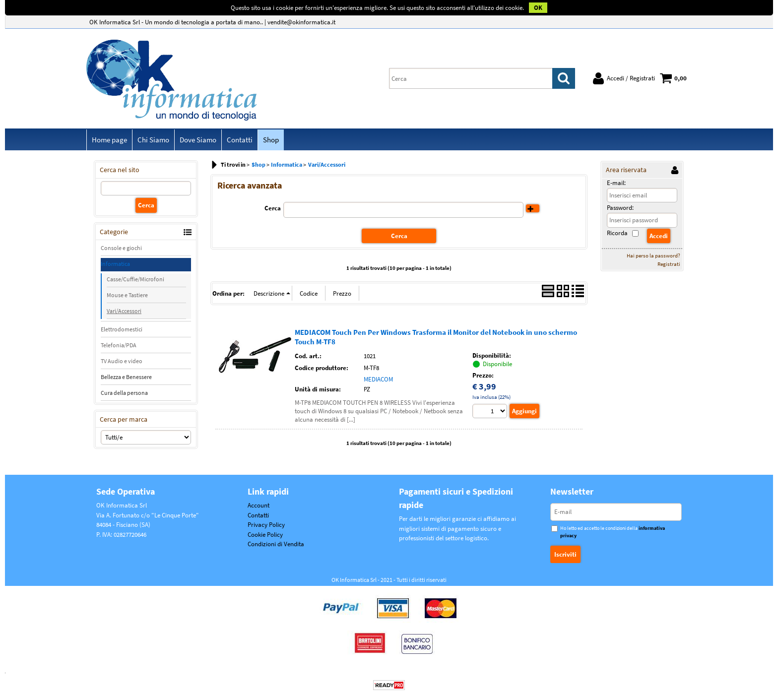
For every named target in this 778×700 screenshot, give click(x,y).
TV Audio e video (122, 361)
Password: (620, 208)
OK (538, 8)
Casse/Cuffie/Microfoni (135, 279)
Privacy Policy (266, 525)
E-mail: (616, 183)
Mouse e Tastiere (127, 295)
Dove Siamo (198, 140)
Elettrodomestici (122, 329)
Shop (271, 140)
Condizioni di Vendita (276, 544)
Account (259, 505)
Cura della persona (124, 393)
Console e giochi (121, 248)
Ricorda (617, 233)
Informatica (115, 264)
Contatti (240, 140)
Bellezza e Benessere (126, 377)
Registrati (669, 264)
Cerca (273, 208)
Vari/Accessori (124, 311)
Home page (109, 140)
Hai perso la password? (653, 255)
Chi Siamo (153, 140)
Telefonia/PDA (119, 345)
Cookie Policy (265, 535)
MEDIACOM (378, 379)
